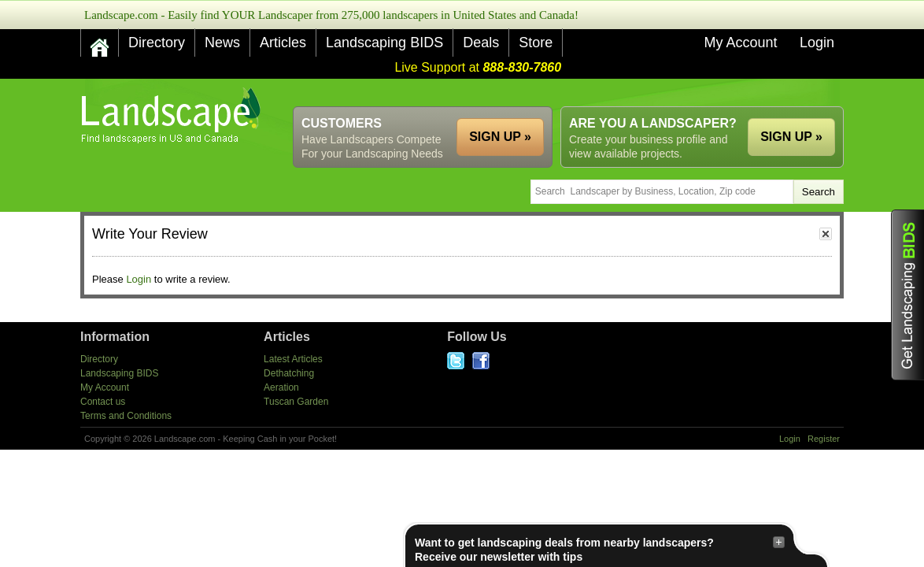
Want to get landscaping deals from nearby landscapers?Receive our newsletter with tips (600, 549)
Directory (157, 43)
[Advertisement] (557, 93)
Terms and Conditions (126, 416)
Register (824, 439)
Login (817, 43)
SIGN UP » (791, 137)
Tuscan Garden (296, 402)
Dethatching (289, 373)
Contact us (103, 402)
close (826, 234)
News (222, 43)
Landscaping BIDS (384, 43)
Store (536, 43)
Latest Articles (293, 359)
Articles (283, 43)
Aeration (281, 387)
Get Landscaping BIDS (907, 295)
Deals (481, 43)
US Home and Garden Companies (173, 115)
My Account (740, 43)
